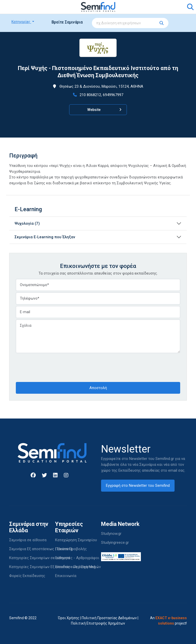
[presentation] (55, 367)
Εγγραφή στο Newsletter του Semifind (138, 485)
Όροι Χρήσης (69, 618)
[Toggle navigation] (16, 7)
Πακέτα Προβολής (71, 549)
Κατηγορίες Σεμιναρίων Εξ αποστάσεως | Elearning (52, 567)
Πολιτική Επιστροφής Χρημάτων (98, 623)
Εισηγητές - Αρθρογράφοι (77, 558)
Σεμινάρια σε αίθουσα (28, 540)
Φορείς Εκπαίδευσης (27, 576)
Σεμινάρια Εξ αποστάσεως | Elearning (41, 549)
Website (104, 110)
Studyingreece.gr (115, 543)
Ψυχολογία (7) (27, 223)
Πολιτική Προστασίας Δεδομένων (109, 618)
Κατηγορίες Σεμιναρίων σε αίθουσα (40, 558)
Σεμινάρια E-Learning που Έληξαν (45, 237)
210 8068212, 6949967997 (98, 95)
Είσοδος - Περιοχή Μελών (78, 567)
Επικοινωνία (66, 576)
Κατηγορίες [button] (21, 22)
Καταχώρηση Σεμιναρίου (76, 540)
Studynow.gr (111, 534)
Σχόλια (98, 336)
